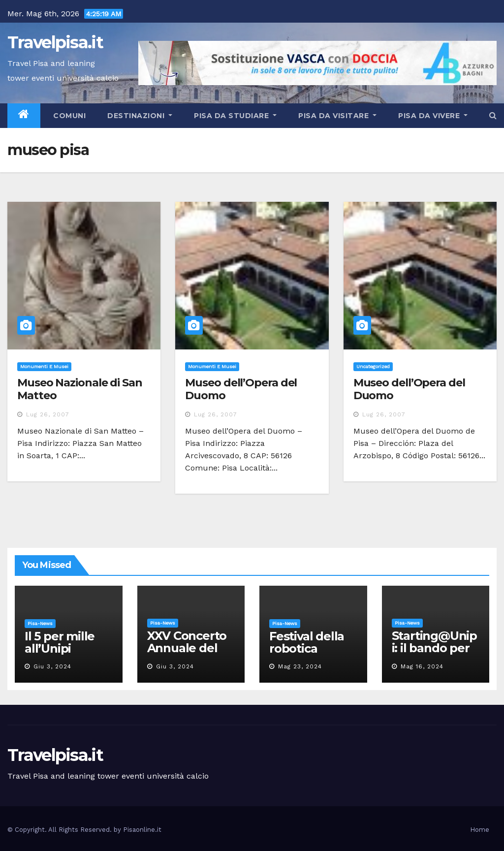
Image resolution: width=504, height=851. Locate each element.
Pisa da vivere (433, 116)
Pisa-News (40, 623)
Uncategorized (373, 366)
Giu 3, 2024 (52, 666)
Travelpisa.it (55, 42)
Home (480, 830)
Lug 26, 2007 (48, 414)
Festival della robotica (307, 642)
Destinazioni (140, 116)
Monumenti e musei (44, 366)
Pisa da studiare (235, 116)
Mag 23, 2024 (300, 666)
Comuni (69, 116)
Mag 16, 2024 (422, 666)
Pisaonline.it (142, 830)
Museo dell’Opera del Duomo (241, 389)
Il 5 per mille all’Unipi (60, 642)
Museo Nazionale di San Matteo (80, 389)
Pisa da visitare (337, 116)
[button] (493, 115)
